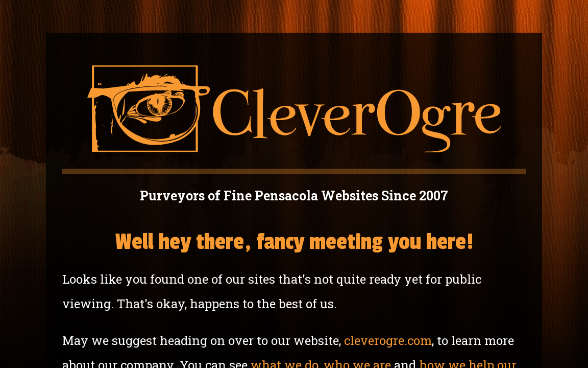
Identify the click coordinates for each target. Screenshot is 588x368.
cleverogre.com (388, 340)
